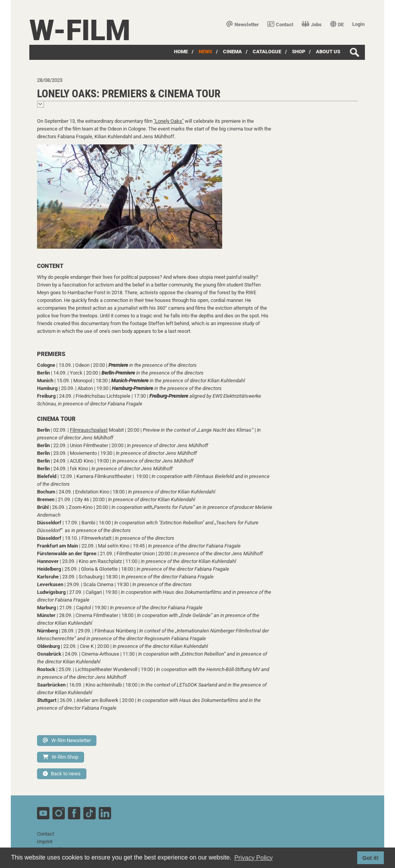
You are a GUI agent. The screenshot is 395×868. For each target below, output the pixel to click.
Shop (299, 52)
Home (181, 52)
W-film (80, 30)
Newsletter (243, 25)
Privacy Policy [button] (253, 858)
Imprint (45, 842)
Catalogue (267, 52)
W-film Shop (61, 757)
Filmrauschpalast (89, 430)
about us (328, 52)
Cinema (232, 52)
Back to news (62, 774)
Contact (280, 25)
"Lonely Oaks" (169, 121)
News (205, 52)
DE (337, 25)
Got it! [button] (370, 858)
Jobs (312, 25)
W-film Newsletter (67, 740)
